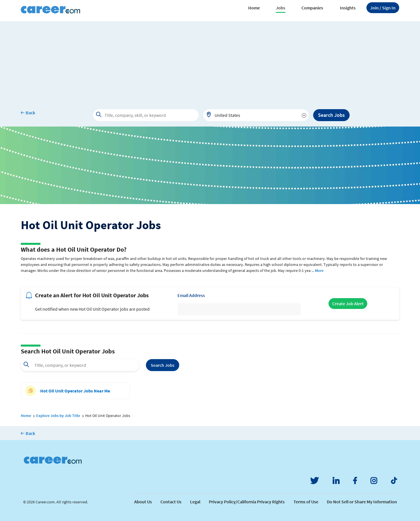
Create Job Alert (348, 304)
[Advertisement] (210, 61)
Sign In (383, 8)
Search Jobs (331, 115)
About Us (143, 502)
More (319, 270)
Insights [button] (348, 8)
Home (254, 8)
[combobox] (256, 115)
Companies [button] (312, 8)
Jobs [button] (281, 8)
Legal (195, 502)
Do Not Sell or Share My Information (362, 502)
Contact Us (171, 502)
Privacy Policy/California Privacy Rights (247, 502)
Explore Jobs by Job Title (58, 416)
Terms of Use (306, 502)
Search (163, 365)
